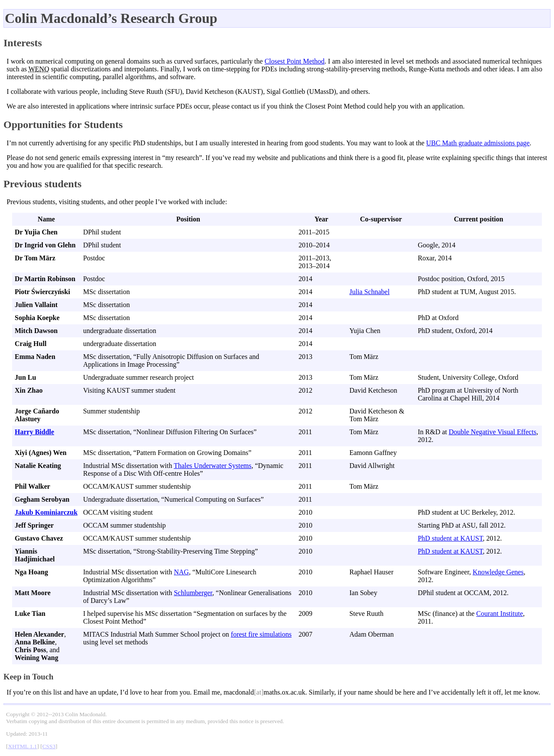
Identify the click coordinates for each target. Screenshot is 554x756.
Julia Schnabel (369, 292)
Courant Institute (499, 613)
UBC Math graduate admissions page (478, 143)
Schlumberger (193, 593)
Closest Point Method (295, 61)
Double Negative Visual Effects (493, 432)
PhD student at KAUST (450, 538)
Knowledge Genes (498, 572)
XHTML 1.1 (23, 746)
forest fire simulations (261, 634)
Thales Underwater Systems (213, 466)
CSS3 (49, 746)
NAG (182, 572)
